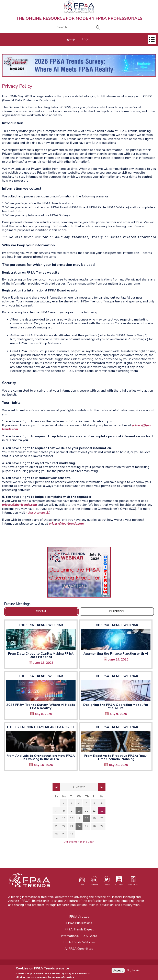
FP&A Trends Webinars (79, 942)
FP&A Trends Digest (79, 929)
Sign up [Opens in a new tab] (70, 39)
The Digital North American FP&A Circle (41, 727)
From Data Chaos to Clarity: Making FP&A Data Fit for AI (41, 655)
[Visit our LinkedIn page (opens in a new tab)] (94, 882)
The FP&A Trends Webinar (41, 625)
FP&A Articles (79, 917)
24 (79, 826)
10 (79, 811)
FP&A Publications (79, 923)
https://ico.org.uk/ (37, 513)
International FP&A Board (79, 936)
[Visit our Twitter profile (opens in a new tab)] (107, 882)
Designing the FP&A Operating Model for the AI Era (116, 706)
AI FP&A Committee (79, 949)
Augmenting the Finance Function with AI (116, 654)
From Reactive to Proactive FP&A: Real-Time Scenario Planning (116, 757)
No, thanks (133, 971)
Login (86, 39)
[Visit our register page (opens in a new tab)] (82, 882)
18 (87, 818)
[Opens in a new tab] (79, 572)
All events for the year (79, 842)
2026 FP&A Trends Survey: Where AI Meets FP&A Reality (41, 706)
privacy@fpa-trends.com (19, 505)
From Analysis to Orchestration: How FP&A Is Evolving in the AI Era (41, 757)
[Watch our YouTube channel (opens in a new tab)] (119, 882)
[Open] (152, 40)
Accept (118, 972)
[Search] (79, 27)
